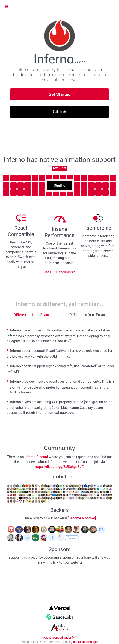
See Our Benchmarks (60, 272)
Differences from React (31, 315)
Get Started (59, 94)
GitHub (59, 112)
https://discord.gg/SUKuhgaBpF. (60, 467)
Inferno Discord (36, 457)
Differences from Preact (88, 315)
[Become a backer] (82, 518)
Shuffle (59, 186)
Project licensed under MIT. (59, 638)
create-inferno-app (85, 642)
